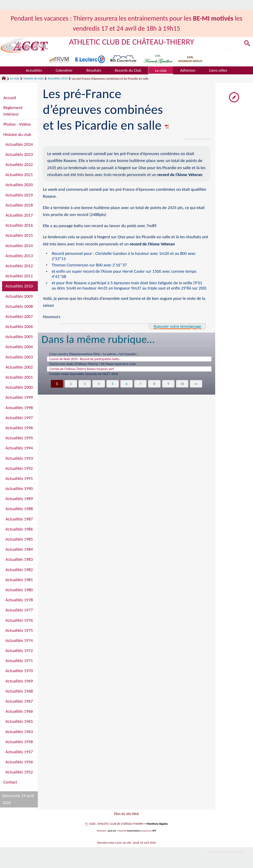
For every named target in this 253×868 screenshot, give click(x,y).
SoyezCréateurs (134, 832)
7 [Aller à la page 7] (140, 386)
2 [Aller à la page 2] (71, 386)
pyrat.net (112, 832)
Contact (10, 782)
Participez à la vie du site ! (227, 853)
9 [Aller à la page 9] (168, 386)
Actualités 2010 (58, 78)
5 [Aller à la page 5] (113, 386)
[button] (247, 44)
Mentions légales (157, 825)
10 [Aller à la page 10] (182, 386)
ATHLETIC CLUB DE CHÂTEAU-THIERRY (132, 42)
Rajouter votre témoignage (177, 326)
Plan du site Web (126, 814)
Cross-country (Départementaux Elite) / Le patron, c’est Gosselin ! (99, 354)
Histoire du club (34, 78)
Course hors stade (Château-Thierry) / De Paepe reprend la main (98, 365)
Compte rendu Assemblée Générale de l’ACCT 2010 (88, 376)
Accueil (10, 98)
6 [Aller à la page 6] (127, 386)
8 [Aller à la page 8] (154, 386)
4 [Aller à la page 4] (99, 386)
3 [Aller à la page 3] (85, 386)
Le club (15, 78)
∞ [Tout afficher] (196, 386)
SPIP (154, 832)
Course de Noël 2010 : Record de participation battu (88, 360)
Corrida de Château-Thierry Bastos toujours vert (85, 371)
